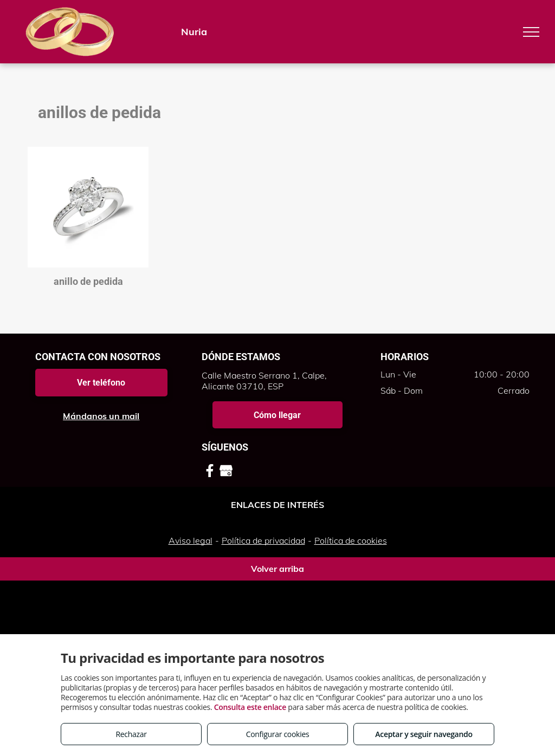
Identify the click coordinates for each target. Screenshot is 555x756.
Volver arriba (277, 569)
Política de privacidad (263, 540)
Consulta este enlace (250, 707)
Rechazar (131, 734)
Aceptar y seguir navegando (424, 734)
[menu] (531, 32)
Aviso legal (191, 540)
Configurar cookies (278, 734)
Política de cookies (351, 540)
